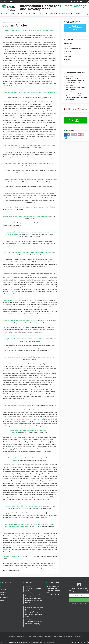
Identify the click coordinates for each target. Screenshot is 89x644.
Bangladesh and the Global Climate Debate (17, 273)
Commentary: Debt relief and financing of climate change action (23, 506)
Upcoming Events (69, 46)
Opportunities (68, 43)
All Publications (11, 22)
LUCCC (48, 593)
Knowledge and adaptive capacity (13, 300)
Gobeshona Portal (51, 589)
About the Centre (5, 587)
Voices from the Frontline (75, 120)
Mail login (3, 590)
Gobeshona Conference (53, 591)
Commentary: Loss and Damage (12, 556)
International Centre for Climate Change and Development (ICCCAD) (25, 642)
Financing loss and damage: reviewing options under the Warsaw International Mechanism (30, 31)
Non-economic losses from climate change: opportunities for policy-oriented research (30, 93)
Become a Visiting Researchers (72, 49)
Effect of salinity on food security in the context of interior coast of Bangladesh (26, 216)
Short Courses (68, 57)
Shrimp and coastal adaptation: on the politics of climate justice (24, 164)
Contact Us (3, 592)
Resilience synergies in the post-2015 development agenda (20, 320)
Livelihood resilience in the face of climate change (19, 405)
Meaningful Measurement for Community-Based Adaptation (21, 357)
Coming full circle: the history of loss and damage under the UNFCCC (24, 339)
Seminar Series (68, 62)
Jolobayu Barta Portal (52, 595)
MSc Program (68, 51)
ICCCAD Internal (4, 597)
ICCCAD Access (4, 595)
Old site (2, 600)
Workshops (67, 59)
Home (4, 22)
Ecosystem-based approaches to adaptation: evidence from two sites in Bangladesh (28, 253)
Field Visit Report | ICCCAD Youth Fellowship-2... (27, 2)
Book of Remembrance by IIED (75, 28)
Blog (65, 54)
